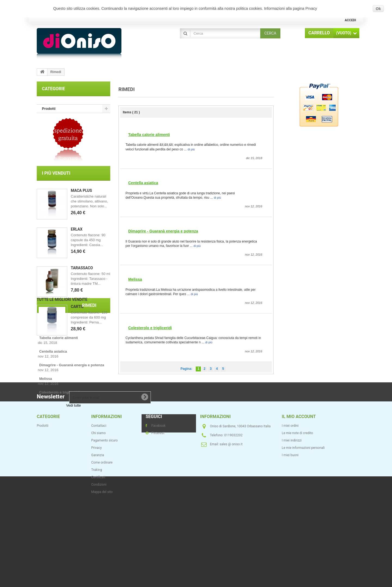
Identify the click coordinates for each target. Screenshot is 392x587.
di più (191, 149)
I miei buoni (290, 538)
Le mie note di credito (297, 516)
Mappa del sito (102, 575)
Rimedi (75, 367)
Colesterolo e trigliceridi (150, 328)
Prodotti (49, 109)
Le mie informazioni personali (303, 531)
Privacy (97, 531)
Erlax (77, 232)
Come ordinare (102, 546)
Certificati (98, 561)
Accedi (350, 20)
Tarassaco (82, 271)
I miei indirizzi (292, 524)
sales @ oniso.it (231, 528)
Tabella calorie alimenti (149, 135)
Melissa (135, 279)
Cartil (77, 310)
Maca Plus (81, 194)
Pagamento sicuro (104, 524)
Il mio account (299, 500)
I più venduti (56, 176)
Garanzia (98, 538)
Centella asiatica (143, 183)
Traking (97, 553)
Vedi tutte (73, 447)
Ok (378, 9)
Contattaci (99, 509)
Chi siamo (98, 516)
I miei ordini (290, 509)
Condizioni (99, 568)
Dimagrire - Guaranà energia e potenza (163, 231)
